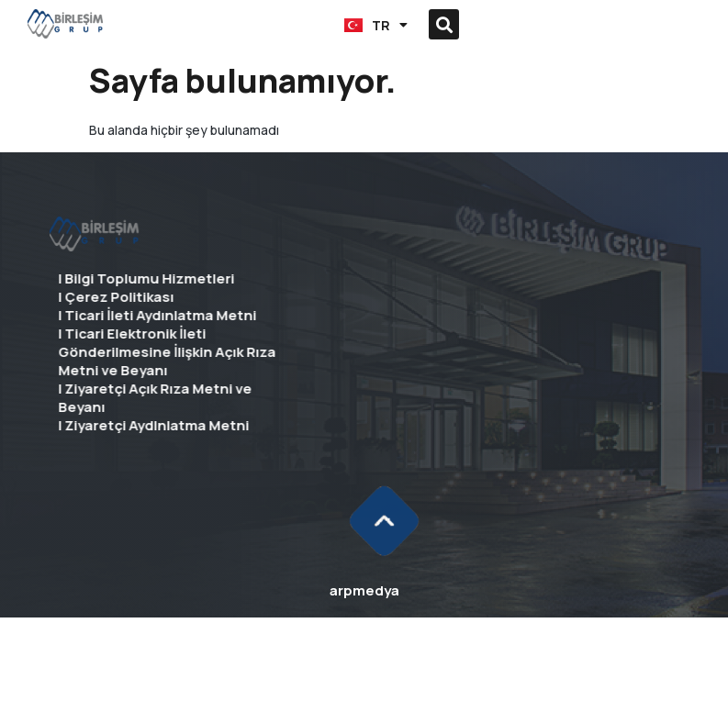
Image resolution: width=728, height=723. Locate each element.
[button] (233, 24)
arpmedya (364, 590)
